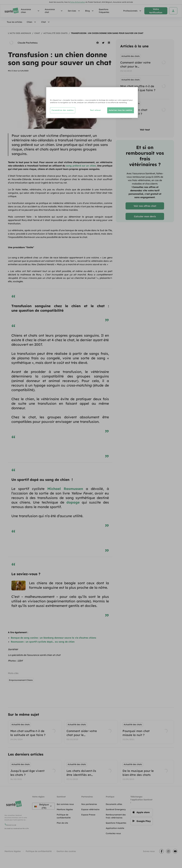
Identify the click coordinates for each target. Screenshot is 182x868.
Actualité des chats (55, 33)
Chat (46, 22)
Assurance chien (31, 11)
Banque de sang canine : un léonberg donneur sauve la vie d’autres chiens (53, 638)
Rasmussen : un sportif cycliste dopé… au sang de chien (43, 642)
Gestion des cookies (66, 851)
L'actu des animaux (19, 33)
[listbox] (145, 87)
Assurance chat (54, 11)
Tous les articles (15, 22)
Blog (90, 11)
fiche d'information (78, 2)
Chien (32, 22)
